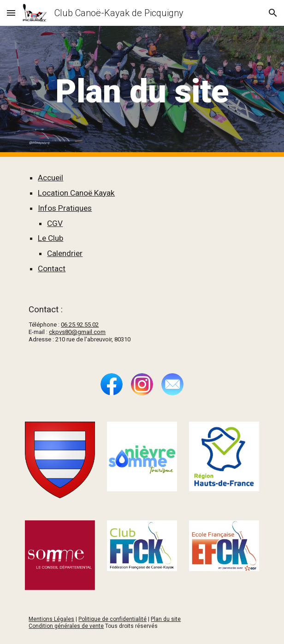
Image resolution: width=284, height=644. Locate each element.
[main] (142, 91)
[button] (11, 13)
